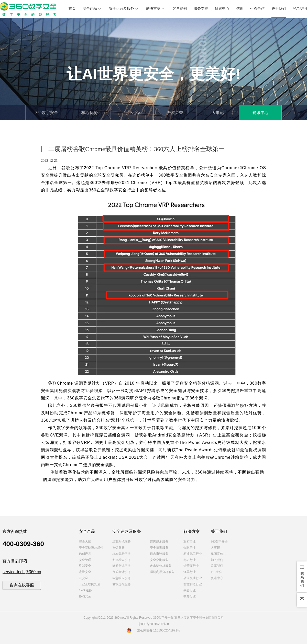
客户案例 (180, 9)
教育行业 (190, 596)
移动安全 (85, 596)
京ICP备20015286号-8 (153, 624)
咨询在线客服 (22, 585)
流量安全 (85, 572)
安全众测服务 (159, 560)
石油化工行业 (193, 554)
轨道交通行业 (193, 578)
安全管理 (85, 560)
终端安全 (85, 566)
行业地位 (132, 113)
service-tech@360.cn (22, 572)
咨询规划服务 (159, 542)
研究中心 (222, 9)
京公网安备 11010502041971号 (154, 630)
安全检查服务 (122, 560)
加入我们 (217, 560)
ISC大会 (216, 572)
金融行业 (190, 548)
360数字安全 (47, 113)
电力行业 (190, 560)
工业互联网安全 (90, 584)
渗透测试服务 (122, 566)
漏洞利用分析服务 (162, 572)
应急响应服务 (122, 578)
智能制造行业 (193, 584)
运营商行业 (191, 566)
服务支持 (201, 9)
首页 (72, 9)
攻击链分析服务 (161, 566)
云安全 (83, 578)
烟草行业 (190, 572)
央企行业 (190, 590)
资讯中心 (260, 113)
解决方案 (156, 9)
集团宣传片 (218, 554)
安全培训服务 (159, 548)
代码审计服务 (122, 572)
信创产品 (85, 554)
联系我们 (217, 566)
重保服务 (118, 548)
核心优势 (90, 113)
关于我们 (279, 9)
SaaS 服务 (85, 590)
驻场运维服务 (122, 584)
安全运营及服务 (124, 9)
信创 (240, 9)
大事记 (218, 113)
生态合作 (257, 9)
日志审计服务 (159, 554)
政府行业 (190, 542)
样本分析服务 (122, 554)
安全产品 (92, 9)
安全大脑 (85, 542)
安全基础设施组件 (91, 548)
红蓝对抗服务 (122, 542)
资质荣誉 (175, 113)
